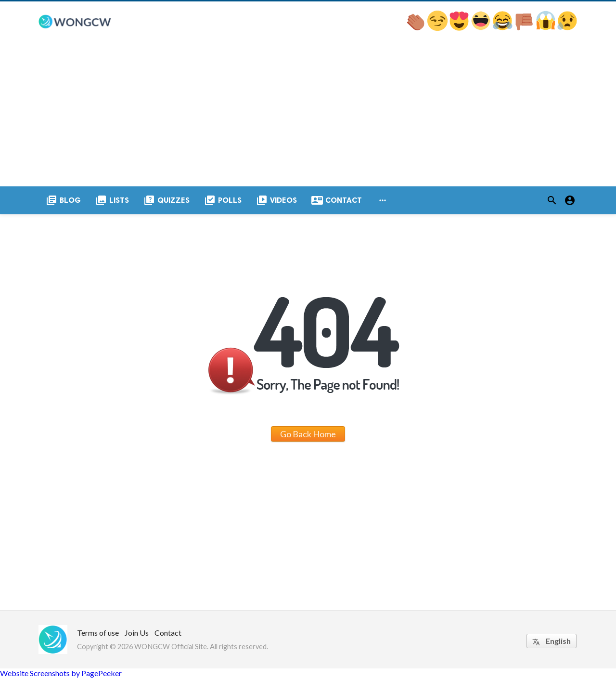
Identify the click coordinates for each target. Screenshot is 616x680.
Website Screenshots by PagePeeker (61, 675)
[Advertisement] (308, 116)
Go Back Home (308, 436)
